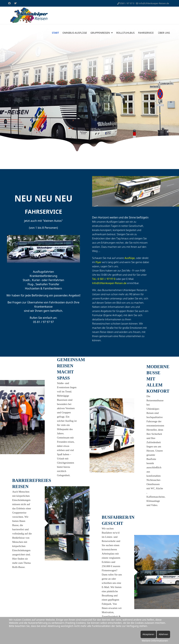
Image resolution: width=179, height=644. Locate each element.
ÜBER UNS (164, 33)
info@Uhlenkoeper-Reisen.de (154, 3)
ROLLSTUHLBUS (125, 33)
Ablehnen (163, 634)
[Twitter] (15, 3)
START (55, 33)
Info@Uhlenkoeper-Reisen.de (109, 283)
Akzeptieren (148, 634)
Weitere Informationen (155, 641)
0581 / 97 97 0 (127, 3)
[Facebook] (9, 3)
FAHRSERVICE (146, 33)
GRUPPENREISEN (100, 33)
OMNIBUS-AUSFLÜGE (75, 33)
